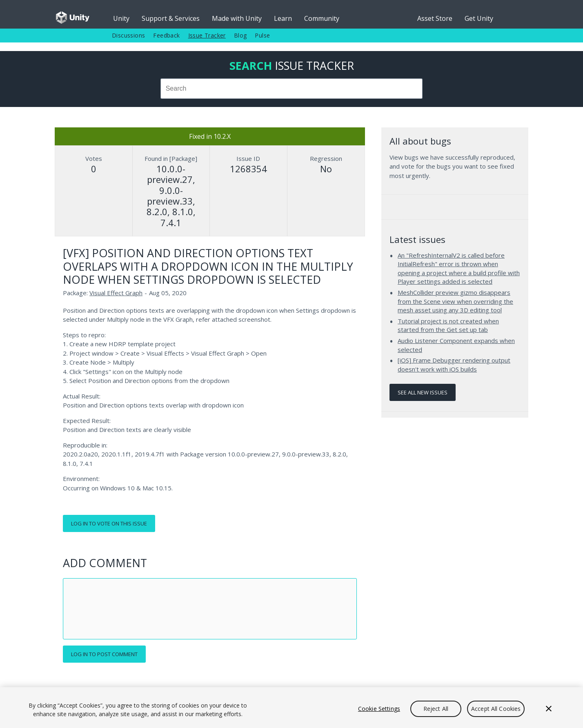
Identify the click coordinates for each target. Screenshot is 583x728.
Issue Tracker (207, 35)
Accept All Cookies (496, 709)
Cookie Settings (379, 709)
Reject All (436, 709)
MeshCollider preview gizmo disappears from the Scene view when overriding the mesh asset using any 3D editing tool (455, 301)
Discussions (128, 35)
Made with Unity (237, 18)
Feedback (166, 35)
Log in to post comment (104, 654)
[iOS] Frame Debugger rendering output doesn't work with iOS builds (454, 365)
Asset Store (435, 18)
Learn (283, 18)
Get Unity (479, 18)
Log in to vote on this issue (109, 523)
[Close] (549, 709)
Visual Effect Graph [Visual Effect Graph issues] (116, 293)
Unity (121, 18)
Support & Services (171, 18)
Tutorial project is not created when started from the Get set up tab (448, 325)
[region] (291, 708)
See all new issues (423, 392)
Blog (240, 35)
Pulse (262, 35)
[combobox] (291, 89)
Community (322, 18)
